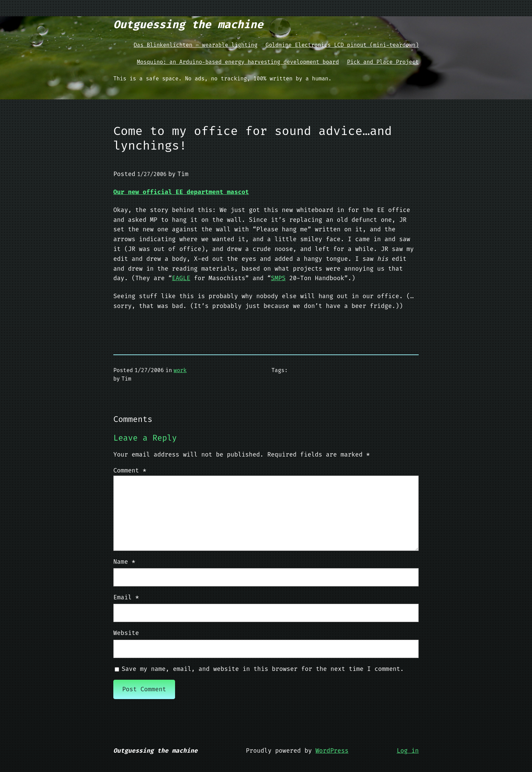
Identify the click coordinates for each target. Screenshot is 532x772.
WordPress (332, 751)
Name (124, 562)
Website (126, 633)
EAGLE (181, 278)
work (180, 370)
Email (126, 597)
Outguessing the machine (188, 24)
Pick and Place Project (383, 62)
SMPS (278, 278)
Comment (130, 470)
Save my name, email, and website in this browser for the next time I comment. (263, 669)
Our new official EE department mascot (181, 192)
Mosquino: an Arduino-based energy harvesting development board (238, 62)
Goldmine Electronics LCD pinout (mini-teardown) (342, 45)
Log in (408, 751)
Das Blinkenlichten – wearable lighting (196, 45)
